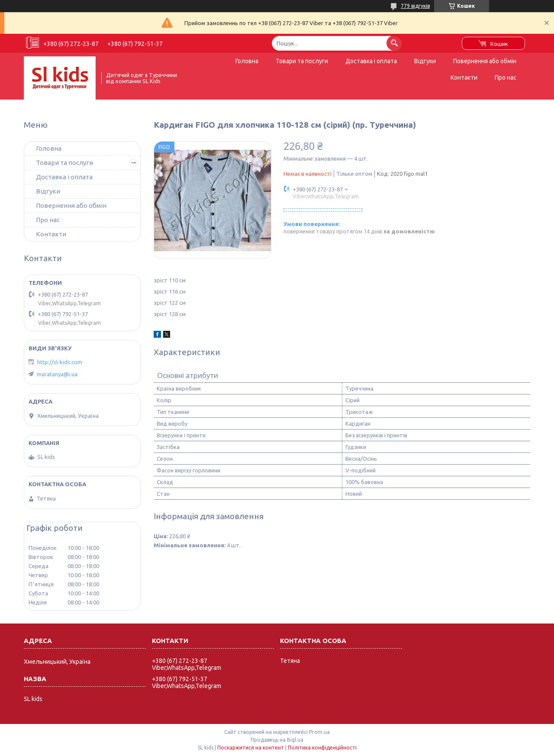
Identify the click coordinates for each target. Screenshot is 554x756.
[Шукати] (394, 43)
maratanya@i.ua (57, 374)
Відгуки (425, 61)
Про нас (506, 78)
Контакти (464, 78)
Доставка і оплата (371, 61)
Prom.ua (319, 732)
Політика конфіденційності (322, 748)
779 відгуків (415, 6)
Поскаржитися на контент (251, 748)
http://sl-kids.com (60, 362)
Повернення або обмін (485, 61)
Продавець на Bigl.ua (277, 740)
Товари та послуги (302, 61)
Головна (247, 61)
